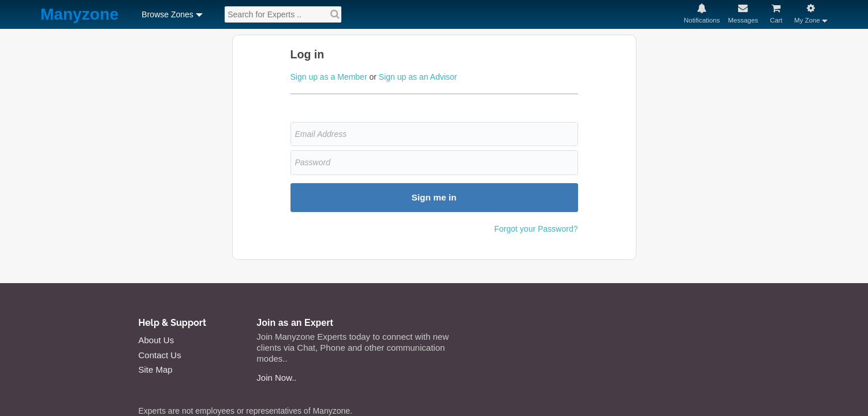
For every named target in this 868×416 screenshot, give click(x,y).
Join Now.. (276, 378)
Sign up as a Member (329, 77)
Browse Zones (167, 14)
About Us (157, 340)
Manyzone (79, 15)
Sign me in (434, 197)
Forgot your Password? (536, 229)
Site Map (156, 369)
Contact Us (160, 355)
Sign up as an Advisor (418, 77)
